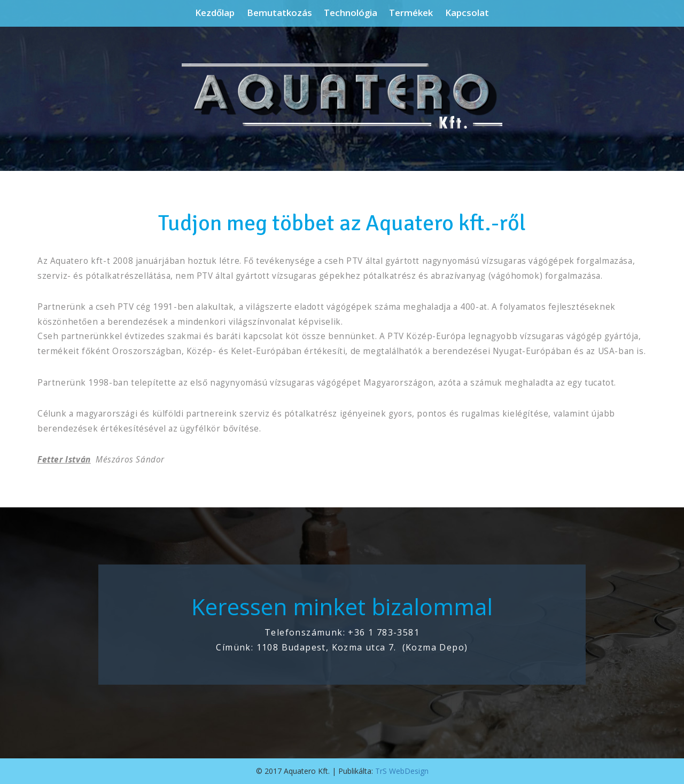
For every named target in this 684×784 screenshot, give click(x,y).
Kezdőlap (215, 13)
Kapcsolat (467, 13)
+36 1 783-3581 (384, 632)
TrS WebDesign (402, 771)
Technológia (351, 13)
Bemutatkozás (279, 13)
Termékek (411, 13)
